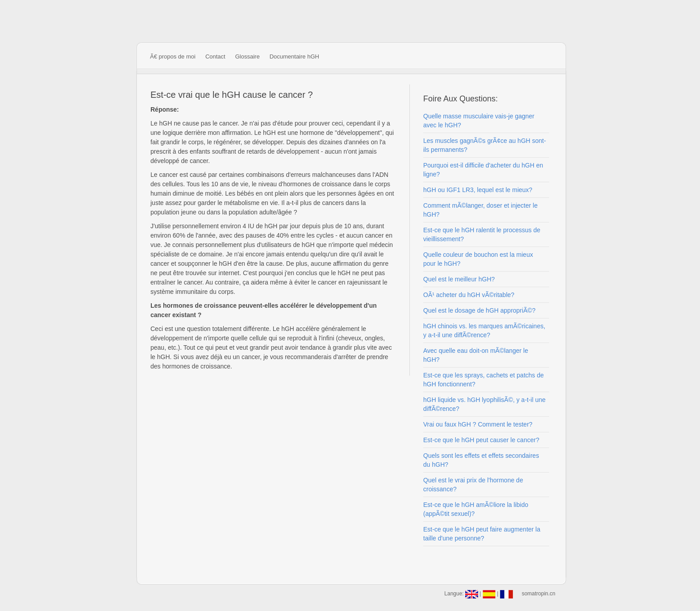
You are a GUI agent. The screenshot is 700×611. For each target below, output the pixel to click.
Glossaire (248, 56)
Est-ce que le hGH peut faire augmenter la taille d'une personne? (482, 534)
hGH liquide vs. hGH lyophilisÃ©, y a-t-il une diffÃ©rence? (484, 404)
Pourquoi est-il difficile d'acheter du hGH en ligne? (483, 170)
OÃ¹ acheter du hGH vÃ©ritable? (469, 295)
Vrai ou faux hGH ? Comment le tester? (478, 424)
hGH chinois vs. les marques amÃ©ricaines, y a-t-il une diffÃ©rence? (484, 331)
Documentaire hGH (294, 56)
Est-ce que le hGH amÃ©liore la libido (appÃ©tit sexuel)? (476, 509)
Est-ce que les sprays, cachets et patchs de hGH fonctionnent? (483, 380)
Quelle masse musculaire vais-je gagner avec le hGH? (479, 121)
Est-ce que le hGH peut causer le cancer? (481, 440)
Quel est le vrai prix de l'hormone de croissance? (473, 485)
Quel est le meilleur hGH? (459, 279)
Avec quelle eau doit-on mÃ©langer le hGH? (476, 355)
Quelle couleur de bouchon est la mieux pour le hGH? (478, 259)
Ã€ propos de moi (173, 56)
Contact (215, 56)
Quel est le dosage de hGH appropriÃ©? (479, 310)
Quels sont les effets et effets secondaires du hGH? (481, 460)
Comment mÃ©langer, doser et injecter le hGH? (480, 210)
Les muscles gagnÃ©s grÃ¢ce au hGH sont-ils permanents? (485, 145)
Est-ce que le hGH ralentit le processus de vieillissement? (482, 234)
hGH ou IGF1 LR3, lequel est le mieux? (478, 190)
